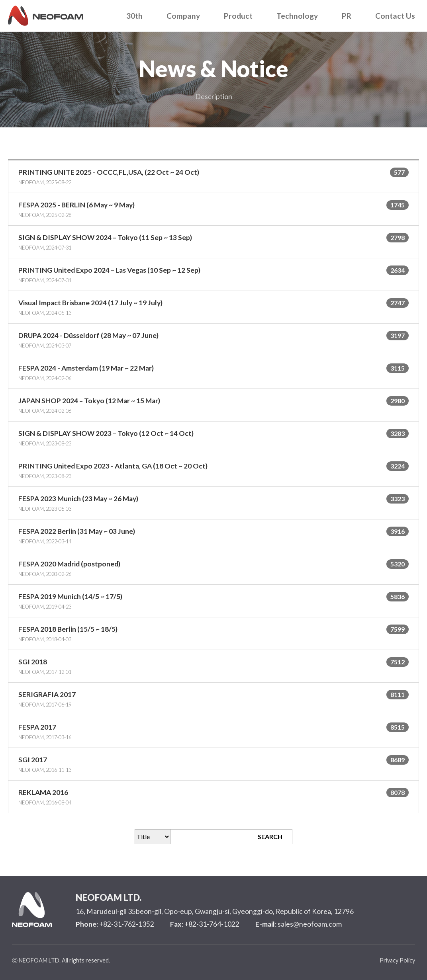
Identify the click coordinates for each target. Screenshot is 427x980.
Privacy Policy (397, 960)
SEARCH (270, 837)
